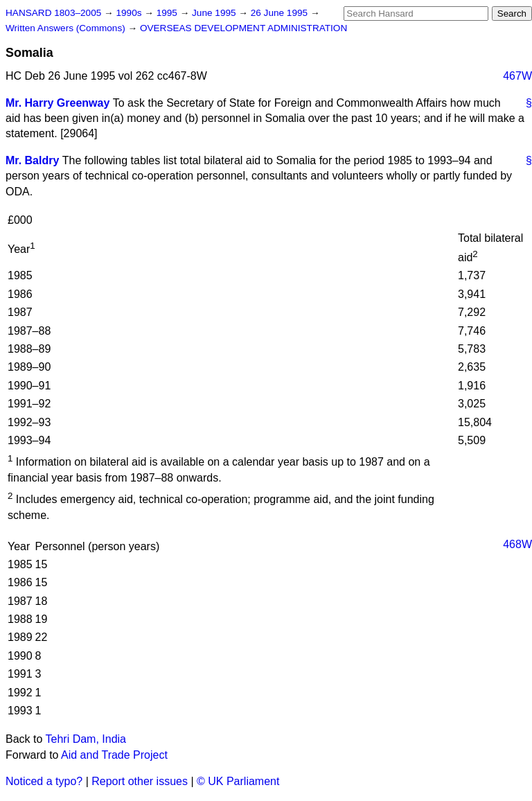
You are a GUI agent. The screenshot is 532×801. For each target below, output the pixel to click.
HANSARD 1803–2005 (53, 13)
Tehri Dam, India (86, 739)
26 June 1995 (281, 13)
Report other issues (140, 781)
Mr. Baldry (32, 160)
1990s (130, 13)
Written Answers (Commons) (67, 28)
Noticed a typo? (44, 781)
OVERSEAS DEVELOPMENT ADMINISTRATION (243, 28)
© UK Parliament (238, 781)
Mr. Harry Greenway (57, 103)
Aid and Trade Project (114, 755)
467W (517, 76)
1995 (168, 13)
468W (517, 544)
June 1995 (215, 13)
